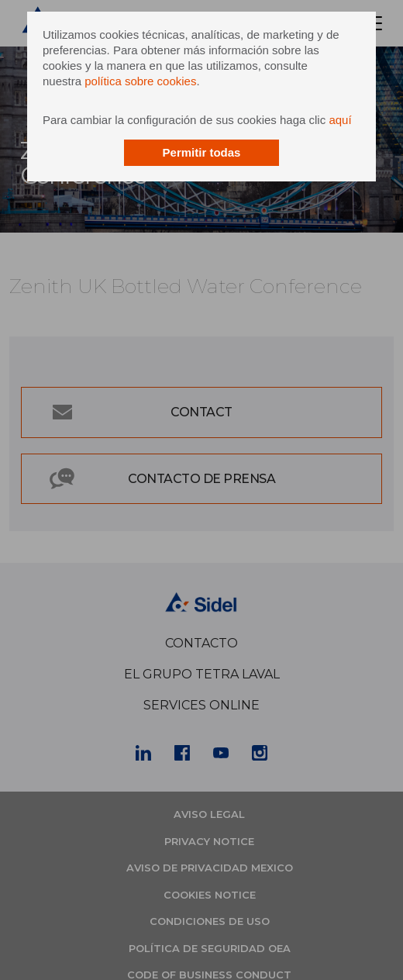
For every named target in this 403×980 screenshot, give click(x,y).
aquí (340, 120)
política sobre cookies (140, 81)
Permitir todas (202, 152)
